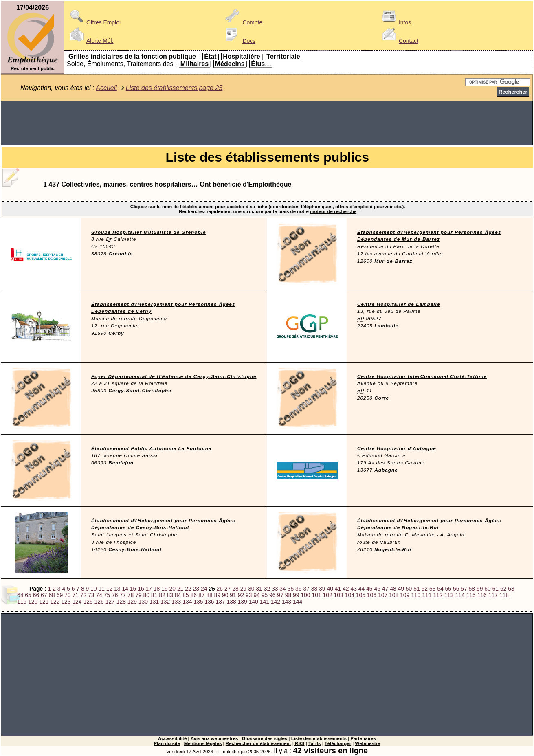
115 (471, 595)
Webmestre (368, 743)
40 (330, 589)
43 (353, 589)
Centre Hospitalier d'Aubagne (397, 448)
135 (198, 602)
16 (141, 589)
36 (298, 589)
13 (117, 589)
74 (99, 595)
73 (91, 595)
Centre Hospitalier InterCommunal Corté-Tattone (422, 376)
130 (143, 602)
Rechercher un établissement (258, 743)
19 (164, 589)
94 (256, 595)
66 (36, 595)
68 (52, 595)
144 (298, 602)
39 (322, 589)
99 (296, 595)
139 (243, 602)
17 (149, 589)
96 (272, 595)
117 (493, 595)
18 (157, 589)
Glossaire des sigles (265, 738)
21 (180, 589)
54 (440, 589)
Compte (243, 22)
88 (209, 595)
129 (132, 602)
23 (196, 589)
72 (83, 595)
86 (194, 595)
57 (464, 589)
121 (44, 602)
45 (369, 589)
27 (227, 589)
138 (231, 602)
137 (220, 602)
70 (67, 595)
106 (372, 595)
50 (409, 589)
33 (275, 589)
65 (28, 595)
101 (316, 595)
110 (416, 595)
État (210, 56)
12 (109, 589)
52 (425, 589)
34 (282, 589)
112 (438, 595)
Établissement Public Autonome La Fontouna (152, 448)
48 (393, 589)
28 (235, 589)
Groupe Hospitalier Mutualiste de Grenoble (149, 232)
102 (328, 595)
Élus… (261, 64)
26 (220, 589)
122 (55, 602)
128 (121, 602)
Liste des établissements (319, 738)
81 (154, 595)
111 (427, 595)
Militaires (194, 64)
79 (138, 595)
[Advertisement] (267, 123)
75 (107, 595)
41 (338, 589)
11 (101, 589)
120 (33, 602)
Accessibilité (172, 738)
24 (204, 589)
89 (217, 595)
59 (480, 589)
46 (377, 589)
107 (383, 595)
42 (346, 589)
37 (306, 589)
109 (405, 595)
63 (511, 589)
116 (482, 595)
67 (44, 595)
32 (267, 589)
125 (88, 602)
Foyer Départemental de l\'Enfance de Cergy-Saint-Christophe (174, 376)
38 (314, 589)
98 (288, 595)
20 (173, 589)
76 (115, 595)
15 (133, 589)
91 (233, 595)
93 (249, 595)
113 (449, 595)
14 (125, 589)
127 (110, 602)
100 (305, 595)
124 (77, 602)
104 (350, 595)
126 (99, 602)
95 (265, 595)
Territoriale (283, 56)
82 (162, 595)
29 (243, 589)
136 (209, 602)
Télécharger (338, 743)
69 (60, 595)
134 (187, 602)
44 (361, 589)
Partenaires (363, 738)
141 (265, 602)
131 (154, 602)
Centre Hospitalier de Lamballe (399, 304)
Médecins (230, 64)
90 (225, 595)
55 (448, 589)
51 (416, 589)
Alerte (90, 41)
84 (178, 595)
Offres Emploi (94, 22)
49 (401, 589)
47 (385, 589)
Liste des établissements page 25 (174, 88)
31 (259, 589)
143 (287, 602)
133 (176, 602)
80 (146, 595)
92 (241, 595)
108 (394, 595)
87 (201, 595)
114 (460, 595)
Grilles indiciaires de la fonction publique (132, 56)
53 (432, 589)
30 (251, 589)
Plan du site (167, 743)
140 (254, 602)
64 (20, 595)
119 (22, 602)
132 (165, 602)
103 (339, 595)
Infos (395, 22)
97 (280, 595)
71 (75, 595)
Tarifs (315, 743)
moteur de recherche (333, 211)
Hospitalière (242, 56)
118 (504, 595)
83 (170, 595)
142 (276, 602)
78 (131, 595)
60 (487, 589)
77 (122, 595)
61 (496, 589)
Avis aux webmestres (214, 738)
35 (291, 589)
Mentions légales (203, 743)
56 (456, 589)
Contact (399, 41)
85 (186, 595)
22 (188, 589)
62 (503, 589)
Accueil (106, 88)
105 (361, 595)
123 (66, 602)
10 (93, 589)
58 (472, 589)
